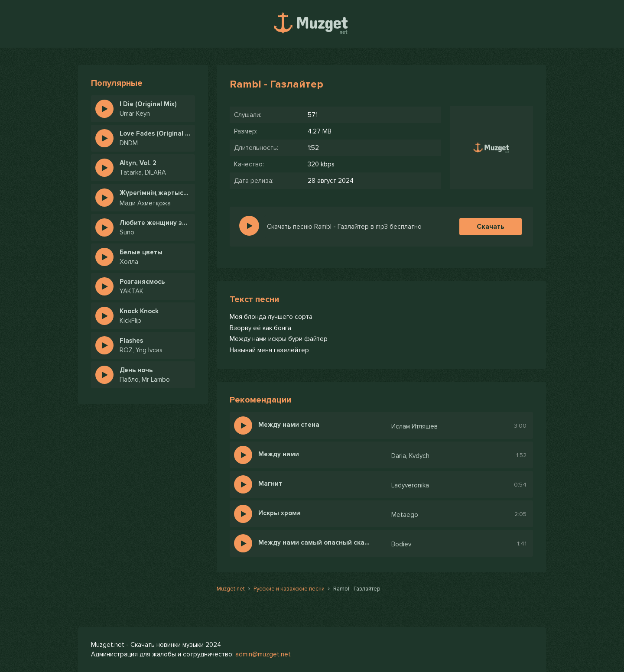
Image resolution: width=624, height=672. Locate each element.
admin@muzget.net (263, 654)
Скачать (491, 227)
